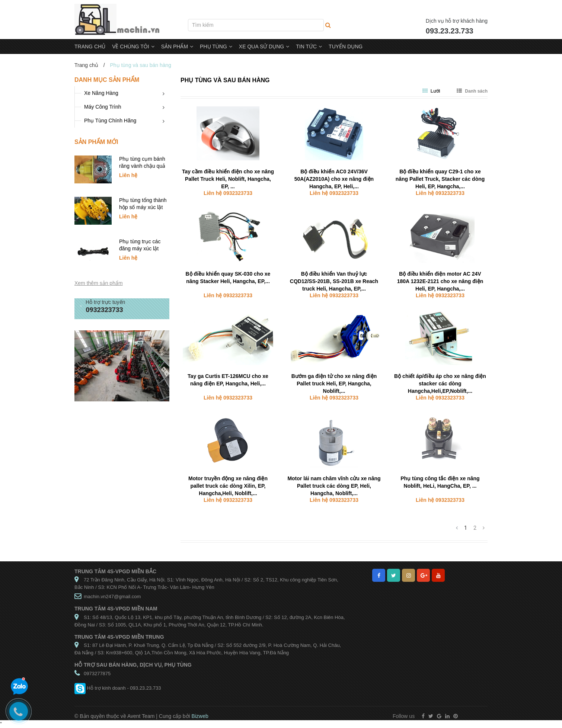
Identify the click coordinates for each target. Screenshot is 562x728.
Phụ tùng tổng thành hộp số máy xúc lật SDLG (143, 207)
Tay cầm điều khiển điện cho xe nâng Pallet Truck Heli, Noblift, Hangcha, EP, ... (228, 179)
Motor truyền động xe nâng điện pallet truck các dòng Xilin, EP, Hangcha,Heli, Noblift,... (228, 486)
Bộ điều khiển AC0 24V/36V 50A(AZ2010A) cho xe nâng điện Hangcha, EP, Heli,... (334, 179)
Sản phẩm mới (96, 142)
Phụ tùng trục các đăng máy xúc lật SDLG (140, 248)
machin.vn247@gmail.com (112, 596)
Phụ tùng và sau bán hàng (225, 80)
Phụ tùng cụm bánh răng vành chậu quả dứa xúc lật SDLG (142, 166)
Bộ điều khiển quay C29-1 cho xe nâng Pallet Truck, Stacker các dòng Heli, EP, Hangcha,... (440, 179)
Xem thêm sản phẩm (99, 283)
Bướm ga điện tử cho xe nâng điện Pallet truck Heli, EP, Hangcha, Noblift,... (334, 384)
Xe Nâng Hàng (101, 93)
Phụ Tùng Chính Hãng (110, 121)
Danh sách (472, 91)
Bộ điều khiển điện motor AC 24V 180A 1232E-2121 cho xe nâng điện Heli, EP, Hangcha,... (440, 281)
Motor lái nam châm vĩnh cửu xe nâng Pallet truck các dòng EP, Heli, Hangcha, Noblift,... (334, 486)
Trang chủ (86, 65)
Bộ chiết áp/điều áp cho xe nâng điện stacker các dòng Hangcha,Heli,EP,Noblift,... (440, 384)
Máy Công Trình (103, 107)
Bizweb (200, 716)
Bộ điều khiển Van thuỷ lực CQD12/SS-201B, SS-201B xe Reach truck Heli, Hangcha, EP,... (334, 281)
